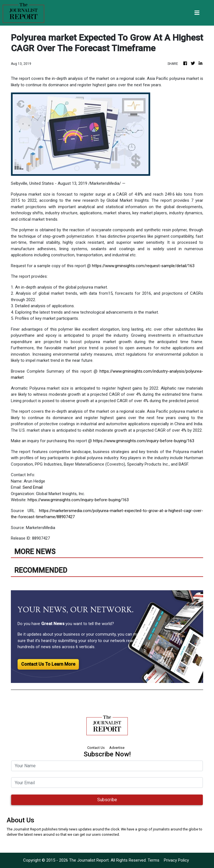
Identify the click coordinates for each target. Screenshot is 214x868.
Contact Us (96, 748)
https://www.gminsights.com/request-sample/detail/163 (143, 266)
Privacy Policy (176, 860)
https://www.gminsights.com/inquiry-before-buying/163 (144, 441)
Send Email (33, 487)
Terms (154, 860)
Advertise (117, 748)
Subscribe (107, 800)
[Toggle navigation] (197, 13)
